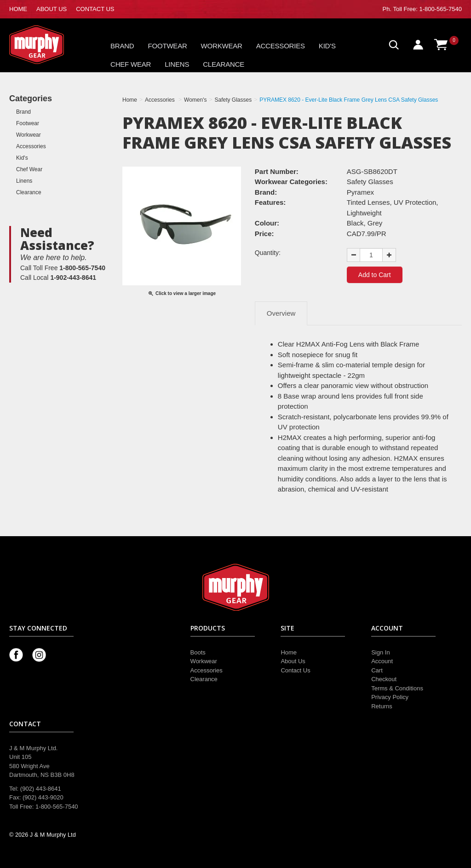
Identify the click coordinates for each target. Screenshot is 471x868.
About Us (293, 661)
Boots (198, 652)
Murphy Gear (48, 45)
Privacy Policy (390, 697)
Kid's (327, 46)
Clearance (224, 64)
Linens (177, 64)
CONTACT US (95, 9)
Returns (382, 706)
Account (382, 661)
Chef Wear (131, 64)
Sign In (380, 652)
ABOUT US (52, 9)
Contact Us (295, 670)
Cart (377, 670)
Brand (122, 46)
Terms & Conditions (397, 688)
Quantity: (268, 253)
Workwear (222, 46)
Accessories (281, 46)
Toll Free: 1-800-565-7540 (427, 9)
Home (289, 652)
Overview (281, 313)
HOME (18, 9)
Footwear (168, 46)
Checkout (384, 679)
